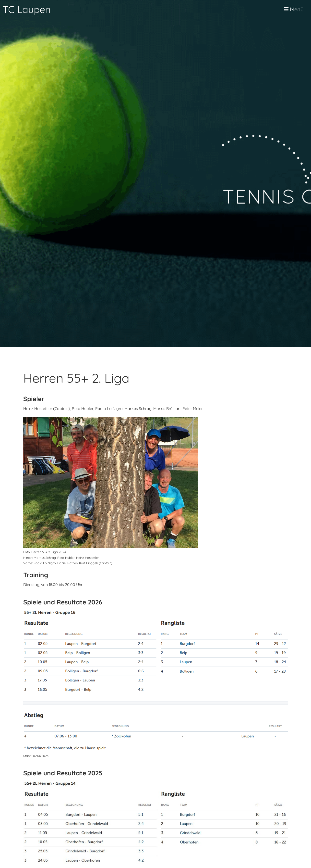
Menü (294, 9)
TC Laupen (27, 9)
